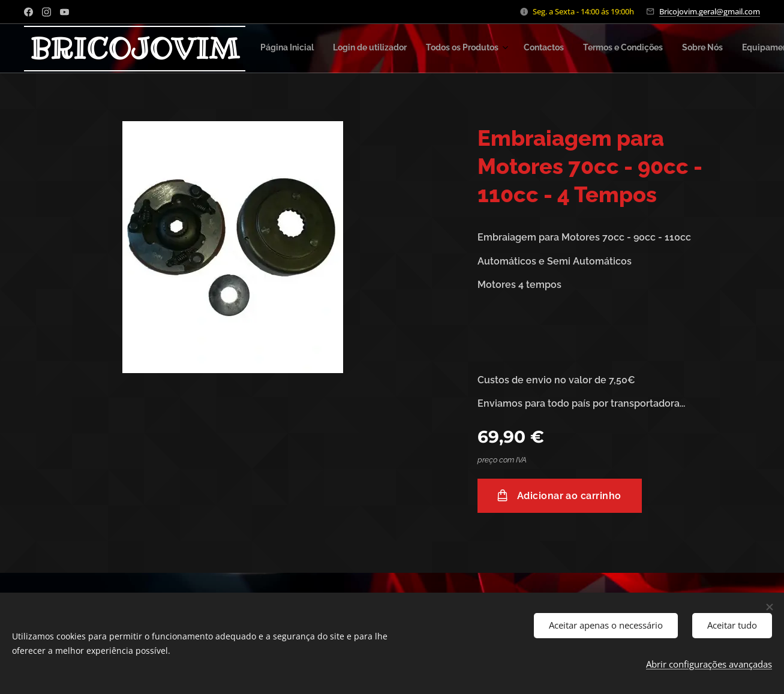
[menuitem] (397, 49)
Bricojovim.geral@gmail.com (710, 11)
